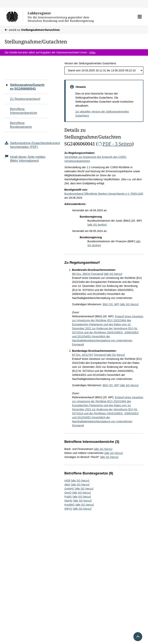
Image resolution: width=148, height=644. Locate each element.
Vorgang (97, 274)
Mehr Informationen (24, 161)
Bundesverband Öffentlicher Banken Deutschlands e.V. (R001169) (104, 194)
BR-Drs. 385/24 (81, 274)
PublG (68, 497)
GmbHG (69, 489)
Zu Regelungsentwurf (25, 99)
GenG (68, 493)
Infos (92, 52)
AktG (67, 485)
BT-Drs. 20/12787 (83, 355)
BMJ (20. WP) (111, 304)
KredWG (69, 505)
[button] (140, 17)
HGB (67, 481)
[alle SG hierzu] (113, 274)
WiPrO (68, 509)
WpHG (68, 501)
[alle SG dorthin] (97, 225)
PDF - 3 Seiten (115, 144)
